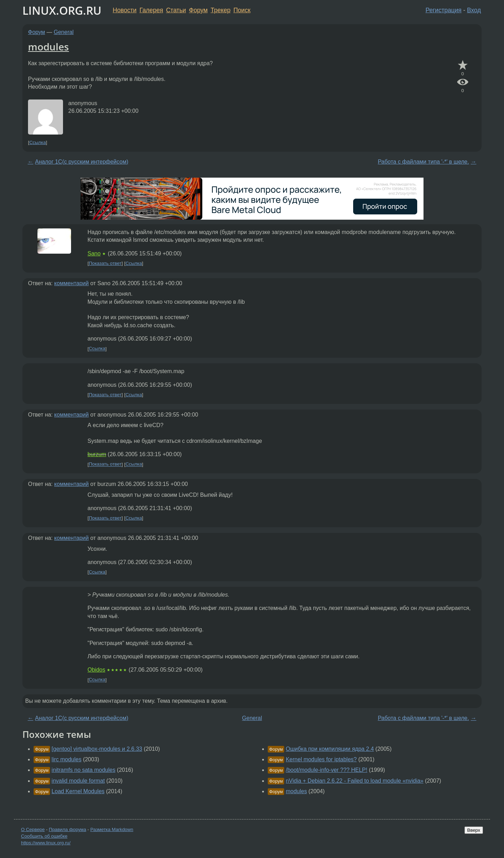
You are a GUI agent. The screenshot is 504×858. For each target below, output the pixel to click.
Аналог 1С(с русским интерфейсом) (82, 162)
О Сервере (33, 829)
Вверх (474, 830)
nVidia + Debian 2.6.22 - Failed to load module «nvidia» (354, 781)
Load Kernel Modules (78, 791)
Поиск (242, 10)
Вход (474, 10)
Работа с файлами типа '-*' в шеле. (423, 162)
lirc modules (66, 759)
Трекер (221, 10)
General (64, 32)
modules (48, 47)
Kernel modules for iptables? (321, 759)
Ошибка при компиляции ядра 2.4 (330, 749)
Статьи (176, 10)
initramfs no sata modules (83, 770)
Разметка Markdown (112, 829)
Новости (125, 10)
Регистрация (444, 10)
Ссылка (38, 142)
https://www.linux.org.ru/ (46, 843)
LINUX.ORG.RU (62, 10)
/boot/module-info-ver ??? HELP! (326, 770)
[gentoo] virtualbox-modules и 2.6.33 (97, 749)
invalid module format (78, 781)
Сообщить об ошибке (44, 836)
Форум (198, 10)
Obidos (96, 670)
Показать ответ (105, 263)
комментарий (72, 283)
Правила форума (68, 829)
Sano (94, 253)
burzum (97, 454)
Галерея (151, 10)
